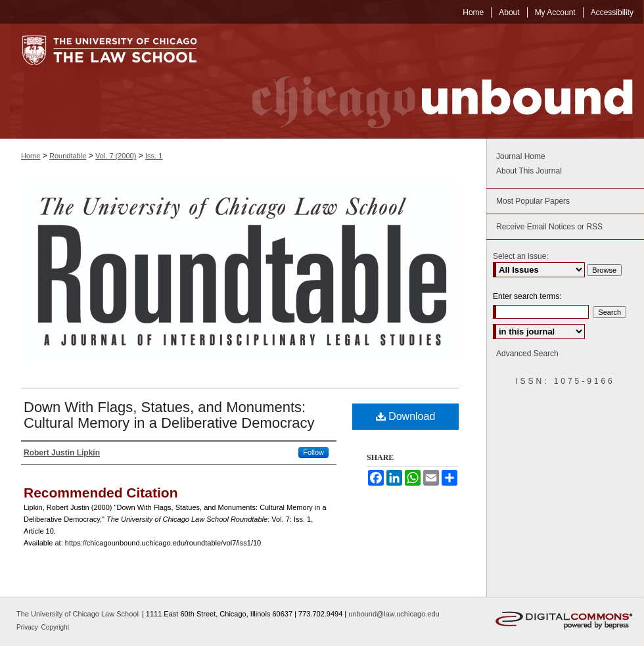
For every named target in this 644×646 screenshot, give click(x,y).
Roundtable (68, 156)
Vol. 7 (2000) (116, 156)
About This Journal (529, 171)
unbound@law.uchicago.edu (394, 614)
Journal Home (521, 156)
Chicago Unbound (430, 81)
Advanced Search (527, 354)
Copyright (56, 627)
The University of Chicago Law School (78, 614)
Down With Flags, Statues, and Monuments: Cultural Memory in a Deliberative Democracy (169, 415)
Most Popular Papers (533, 201)
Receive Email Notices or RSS (549, 227)
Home (31, 156)
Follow (313, 452)
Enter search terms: (527, 296)
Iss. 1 (154, 156)
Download (406, 416)
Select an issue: (521, 256)
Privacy (28, 627)
